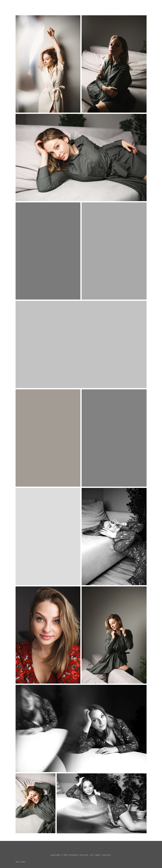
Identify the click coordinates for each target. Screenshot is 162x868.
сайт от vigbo (21, 862)
